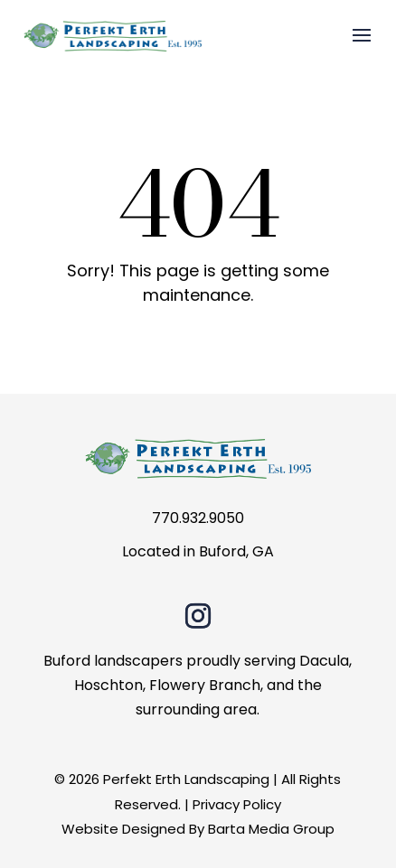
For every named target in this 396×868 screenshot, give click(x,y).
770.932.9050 (198, 518)
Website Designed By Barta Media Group (198, 829)
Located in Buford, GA (198, 551)
